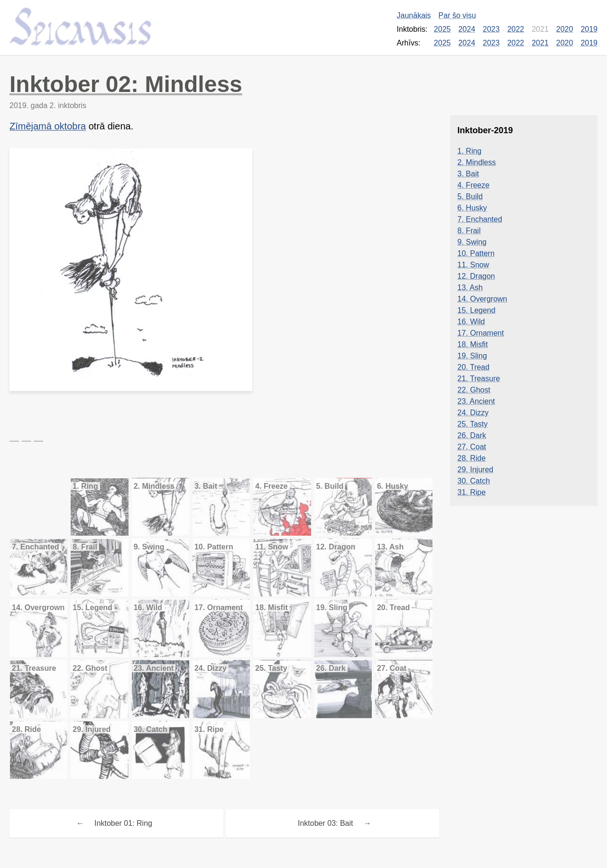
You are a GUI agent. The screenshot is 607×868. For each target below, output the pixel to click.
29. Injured (476, 470)
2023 (491, 29)
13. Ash (470, 288)
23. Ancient (476, 401)
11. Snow (474, 265)
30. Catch (474, 481)
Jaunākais (414, 15)
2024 (467, 29)
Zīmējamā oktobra (48, 126)
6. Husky (472, 208)
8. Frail (469, 231)
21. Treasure (479, 379)
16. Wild (471, 322)
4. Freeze (474, 185)
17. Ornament (481, 333)
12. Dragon (476, 276)
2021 (540, 43)
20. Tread (474, 367)
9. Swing (472, 242)
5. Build (470, 196)
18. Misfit (473, 344)
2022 (516, 29)
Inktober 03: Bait (326, 823)
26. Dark (472, 435)
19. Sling (472, 356)
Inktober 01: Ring (123, 823)
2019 (589, 29)
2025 (442, 29)
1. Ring (470, 151)
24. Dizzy (473, 413)
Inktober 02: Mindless (126, 84)
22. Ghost (474, 390)
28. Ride (472, 458)
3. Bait (468, 174)
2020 (565, 29)
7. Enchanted (480, 219)
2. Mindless (477, 162)
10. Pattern (476, 253)
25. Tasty (473, 424)
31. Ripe (472, 492)
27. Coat (472, 447)
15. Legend (477, 310)
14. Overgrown (483, 299)
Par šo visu (457, 15)
